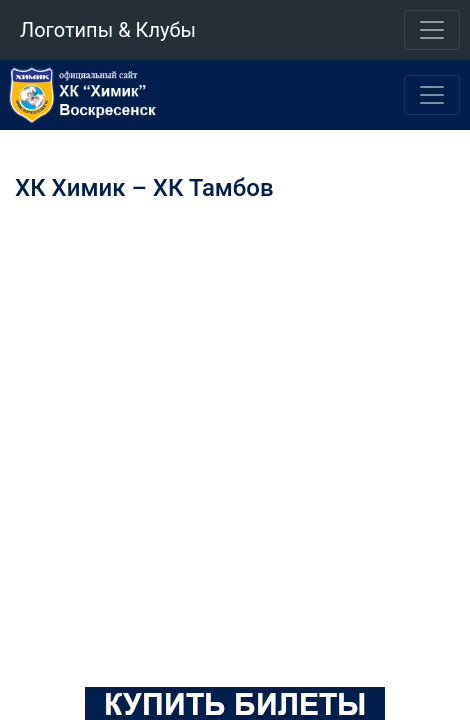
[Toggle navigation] (432, 30)
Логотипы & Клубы (108, 30)
